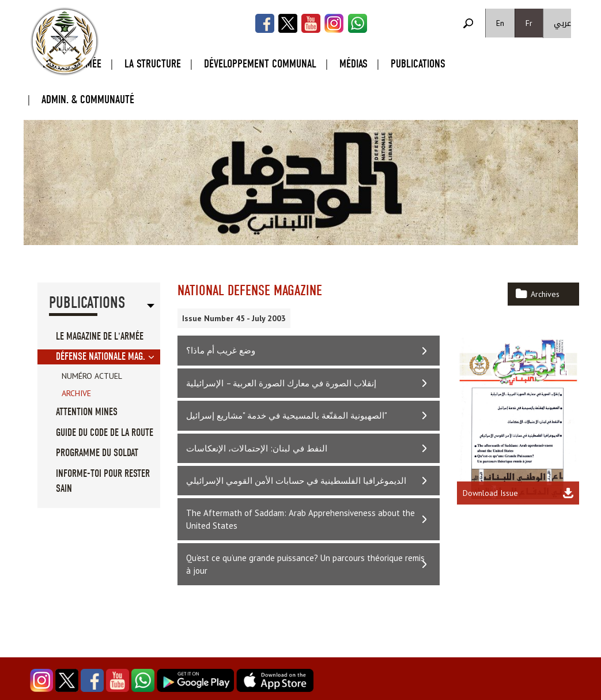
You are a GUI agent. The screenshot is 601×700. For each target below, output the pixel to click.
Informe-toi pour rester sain (103, 481)
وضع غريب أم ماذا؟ (221, 350)
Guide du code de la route (105, 433)
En (500, 23)
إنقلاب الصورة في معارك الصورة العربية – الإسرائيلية (281, 383)
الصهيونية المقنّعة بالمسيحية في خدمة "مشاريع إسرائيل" (287, 415)
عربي (562, 23)
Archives (545, 294)
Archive (76, 393)
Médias (354, 64)
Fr (529, 23)
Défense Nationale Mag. (101, 357)
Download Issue (490, 493)
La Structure (153, 64)
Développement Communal (260, 64)
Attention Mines (87, 412)
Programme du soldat (97, 453)
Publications (418, 64)
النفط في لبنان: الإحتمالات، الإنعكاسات (257, 448)
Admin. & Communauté (88, 99)
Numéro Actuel (92, 376)
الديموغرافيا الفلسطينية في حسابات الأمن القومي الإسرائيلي (296, 481)
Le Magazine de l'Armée (100, 336)
